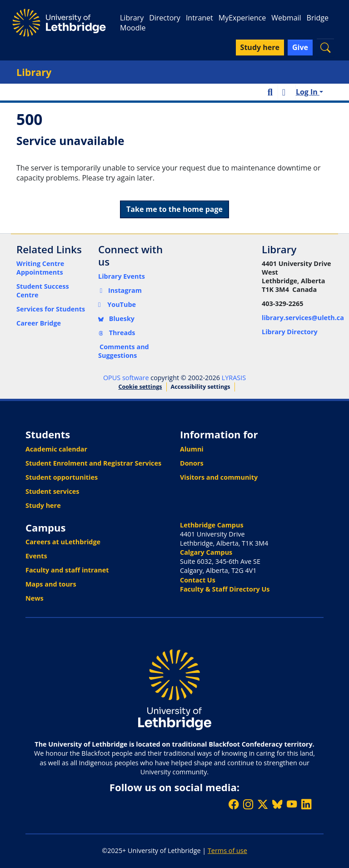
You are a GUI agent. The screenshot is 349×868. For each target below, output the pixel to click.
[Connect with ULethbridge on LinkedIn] (306, 804)
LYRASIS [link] (234, 378)
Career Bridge (39, 323)
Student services (52, 491)
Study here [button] (260, 47)
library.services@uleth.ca (303, 318)
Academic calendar (56, 449)
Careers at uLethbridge (63, 542)
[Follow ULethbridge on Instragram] (248, 804)
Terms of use (227, 850)
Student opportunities (62, 477)
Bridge (318, 18)
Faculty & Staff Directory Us (225, 589)
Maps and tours (51, 584)
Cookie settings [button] (140, 387)
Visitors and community (219, 477)
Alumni (192, 449)
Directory (165, 18)
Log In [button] (308, 92)
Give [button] (300, 47)
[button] (325, 48)
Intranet (199, 18)
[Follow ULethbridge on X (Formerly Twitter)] (263, 804)
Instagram (120, 290)
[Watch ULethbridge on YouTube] (292, 804)
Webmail (286, 18)
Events (36, 556)
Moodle (133, 28)
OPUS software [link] (126, 378)
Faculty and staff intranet (67, 570)
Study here (43, 505)
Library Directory (290, 332)
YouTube (117, 304)
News (35, 598)
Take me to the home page (174, 209)
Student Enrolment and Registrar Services (93, 463)
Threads (117, 333)
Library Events (122, 276)
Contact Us (198, 580)
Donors (192, 463)
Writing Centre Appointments (40, 268)
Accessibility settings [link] (201, 387)
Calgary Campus (206, 552)
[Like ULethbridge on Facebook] (234, 804)
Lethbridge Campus (212, 525)
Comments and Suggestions (124, 351)
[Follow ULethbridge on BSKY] (277, 804)
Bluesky (116, 319)
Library (132, 18)
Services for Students (51, 309)
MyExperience (242, 18)
